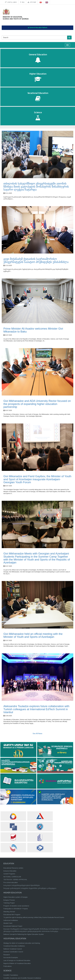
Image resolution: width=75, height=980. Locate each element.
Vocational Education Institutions (14, 946)
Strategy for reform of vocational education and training (22, 943)
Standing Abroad (9, 912)
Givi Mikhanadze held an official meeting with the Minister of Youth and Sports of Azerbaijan (33, 635)
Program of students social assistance (16, 906)
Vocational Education (38, 97)
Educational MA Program (12, 915)
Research (7, 955)
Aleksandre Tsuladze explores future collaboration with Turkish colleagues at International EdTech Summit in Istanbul (36, 709)
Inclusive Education (10, 871)
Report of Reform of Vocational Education (17, 963)
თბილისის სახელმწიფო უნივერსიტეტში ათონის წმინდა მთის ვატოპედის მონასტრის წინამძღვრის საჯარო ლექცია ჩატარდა (36, 187)
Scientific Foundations (11, 975)
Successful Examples (11, 958)
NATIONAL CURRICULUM (12, 877)
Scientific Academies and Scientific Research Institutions (22, 978)
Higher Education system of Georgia (15, 897)
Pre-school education (11, 882)
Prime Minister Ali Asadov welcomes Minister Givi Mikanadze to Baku (33, 330)
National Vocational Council (13, 949)
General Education (38, 58)
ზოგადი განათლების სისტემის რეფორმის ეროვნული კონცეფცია (30, 888)
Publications (8, 966)
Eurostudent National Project (13, 926)
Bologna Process (9, 900)
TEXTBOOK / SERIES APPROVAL (15, 880)
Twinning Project (9, 903)
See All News (37, 734)
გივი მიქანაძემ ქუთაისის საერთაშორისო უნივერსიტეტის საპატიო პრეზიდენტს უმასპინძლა (36, 260)
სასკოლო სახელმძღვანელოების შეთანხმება (22, 885)
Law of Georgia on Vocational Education (17, 960)
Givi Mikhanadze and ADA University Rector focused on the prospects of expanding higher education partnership (37, 404)
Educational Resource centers (13, 868)
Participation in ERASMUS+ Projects (16, 909)
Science (38, 116)
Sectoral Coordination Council (13, 952)
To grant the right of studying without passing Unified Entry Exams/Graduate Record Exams (34, 917)
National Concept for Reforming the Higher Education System (24, 934)
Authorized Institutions (11, 920)
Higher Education (38, 77)
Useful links (11, 2)
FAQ (22, 2)
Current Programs (9, 874)
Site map (32, 2)
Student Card (8, 923)
